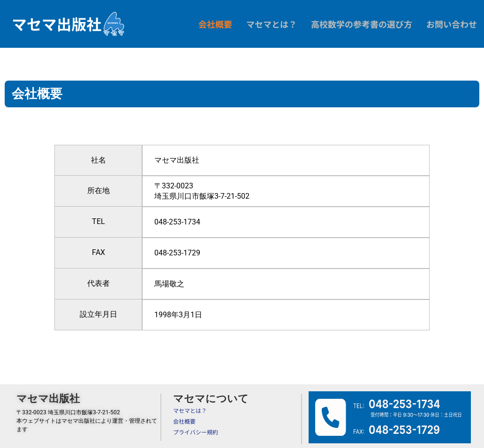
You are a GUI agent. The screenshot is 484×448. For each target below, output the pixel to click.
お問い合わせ (452, 24)
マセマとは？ (272, 24)
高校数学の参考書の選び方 (362, 24)
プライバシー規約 (196, 429)
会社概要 (215, 24)
